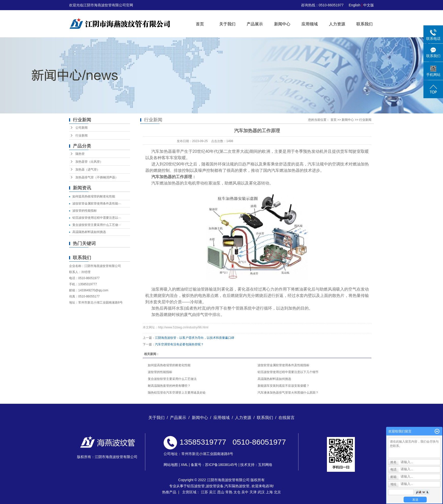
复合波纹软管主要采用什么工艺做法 (172, 379)
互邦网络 (265, 465)
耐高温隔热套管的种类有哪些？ (169, 386)
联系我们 (365, 24)
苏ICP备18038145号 (221, 465)
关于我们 (227, 24)
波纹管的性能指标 (85, 211)
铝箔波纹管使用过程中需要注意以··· (97, 218)
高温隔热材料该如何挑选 (89, 232)
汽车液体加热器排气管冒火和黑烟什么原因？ (288, 393)
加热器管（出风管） (89, 162)
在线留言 (287, 418)
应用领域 (310, 24)
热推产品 (169, 492)
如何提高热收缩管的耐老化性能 (94, 196)
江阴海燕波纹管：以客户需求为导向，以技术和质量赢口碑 (195, 338)
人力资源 (337, 24)
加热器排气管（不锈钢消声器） (97, 177)
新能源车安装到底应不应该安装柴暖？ (283, 386)
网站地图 (171, 465)
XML (184, 465)
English (355, 5)
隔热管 (80, 154)
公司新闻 (82, 128)
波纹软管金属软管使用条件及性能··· (97, 204)
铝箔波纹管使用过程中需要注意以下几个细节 (288, 372)
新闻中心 (282, 24)
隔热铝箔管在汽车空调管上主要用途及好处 (177, 393)
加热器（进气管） (88, 170)
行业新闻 (82, 136)
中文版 (369, 5)
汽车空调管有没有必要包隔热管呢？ (179, 344)
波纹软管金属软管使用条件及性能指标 (283, 365)
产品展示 (255, 24)
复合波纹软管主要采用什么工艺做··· (97, 225)
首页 (200, 24)
